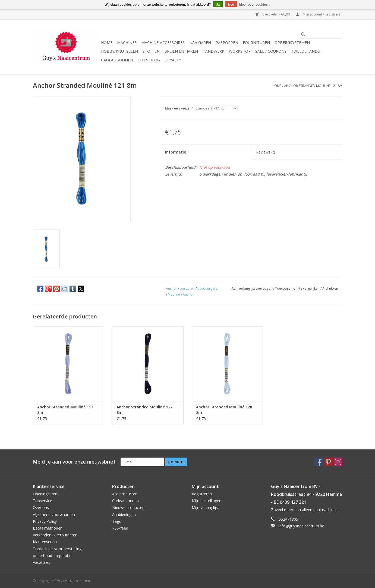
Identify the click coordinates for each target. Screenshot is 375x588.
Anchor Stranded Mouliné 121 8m (313, 86)
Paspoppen (227, 43)
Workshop (240, 51)
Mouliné (174, 294)
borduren (187, 288)
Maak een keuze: (179, 108)
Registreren (202, 494)
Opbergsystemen (292, 43)
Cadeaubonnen (117, 60)
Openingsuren (45, 494)
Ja (218, 5)
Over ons (41, 507)
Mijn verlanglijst (205, 507)
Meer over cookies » (255, 5)
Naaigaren (200, 43)
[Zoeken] (321, 34)
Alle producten (125, 494)
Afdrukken (330, 288)
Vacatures (42, 562)
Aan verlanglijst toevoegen (252, 288)
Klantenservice (46, 542)
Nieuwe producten (128, 507)
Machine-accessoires (163, 43)
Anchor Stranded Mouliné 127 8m (144, 410)
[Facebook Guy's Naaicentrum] (319, 462)
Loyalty (173, 60)
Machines (127, 43)
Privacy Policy (45, 521)
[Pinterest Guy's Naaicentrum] (328, 462)
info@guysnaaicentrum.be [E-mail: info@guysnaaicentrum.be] (301, 526)
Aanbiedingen (124, 514)
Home (107, 43)
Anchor (171, 288)
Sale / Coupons (271, 51)
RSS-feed (120, 528)
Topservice (42, 501)
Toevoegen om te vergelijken (298, 288)
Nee (231, 5)
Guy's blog (149, 60)
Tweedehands (305, 51)
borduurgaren (208, 288)
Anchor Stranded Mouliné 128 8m (224, 410)
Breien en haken (181, 51)
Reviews (265, 152)
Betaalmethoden (48, 528)
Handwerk (213, 51)
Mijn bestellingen (207, 501)
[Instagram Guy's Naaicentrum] (338, 462)
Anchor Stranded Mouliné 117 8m (65, 410)
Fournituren (256, 43)
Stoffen (151, 51)
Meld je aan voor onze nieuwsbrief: (75, 462)
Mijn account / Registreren (319, 14)
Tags (116, 521)
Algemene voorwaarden (54, 514)
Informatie (176, 152)
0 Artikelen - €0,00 (273, 14)
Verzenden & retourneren (55, 535)
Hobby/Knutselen (119, 51)
